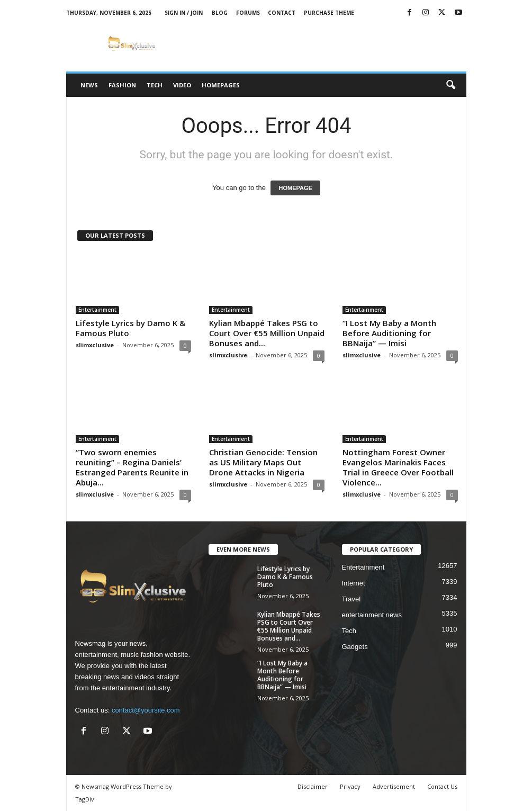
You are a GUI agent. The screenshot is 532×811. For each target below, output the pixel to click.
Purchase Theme (329, 13)
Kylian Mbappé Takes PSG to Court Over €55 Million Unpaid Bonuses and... (267, 333)
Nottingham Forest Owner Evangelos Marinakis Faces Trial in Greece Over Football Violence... (398, 467)
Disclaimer (313, 786)
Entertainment (97, 310)
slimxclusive (95, 345)
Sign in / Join (184, 13)
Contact (282, 13)
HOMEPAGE (295, 188)
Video (182, 85)
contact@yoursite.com (146, 710)
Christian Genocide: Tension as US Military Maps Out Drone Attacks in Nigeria (263, 462)
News (89, 85)
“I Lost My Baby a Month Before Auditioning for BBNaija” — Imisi (389, 333)
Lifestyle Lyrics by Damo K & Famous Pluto (130, 328)
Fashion (122, 85)
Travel (351, 599)
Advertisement (394, 786)
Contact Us (442, 786)
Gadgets (355, 647)
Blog (220, 13)
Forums (248, 13)
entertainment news (372, 615)
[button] (450, 85)
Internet (354, 583)
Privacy (350, 786)
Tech (155, 85)
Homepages (221, 85)
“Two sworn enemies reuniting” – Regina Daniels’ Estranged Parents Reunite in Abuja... (132, 467)
